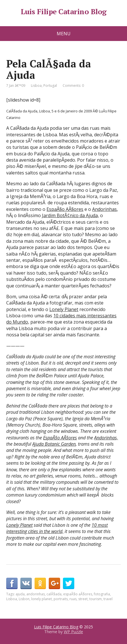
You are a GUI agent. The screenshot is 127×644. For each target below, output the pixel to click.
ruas (73, 599)
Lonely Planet (64, 309)
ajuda (20, 594)
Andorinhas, (106, 438)
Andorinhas (104, 209)
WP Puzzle (73, 632)
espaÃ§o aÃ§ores (78, 594)
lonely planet (42, 599)
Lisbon (24, 599)
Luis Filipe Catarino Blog (64, 12)
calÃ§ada (54, 594)
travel (108, 599)
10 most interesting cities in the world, (57, 528)
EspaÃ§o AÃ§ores (65, 209)
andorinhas (36, 594)
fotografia (102, 594)
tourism (96, 599)
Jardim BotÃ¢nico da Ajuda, (70, 215)
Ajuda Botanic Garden (54, 444)
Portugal (50, 86)
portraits (61, 599)
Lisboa (36, 86)
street (83, 599)
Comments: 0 (73, 86)
